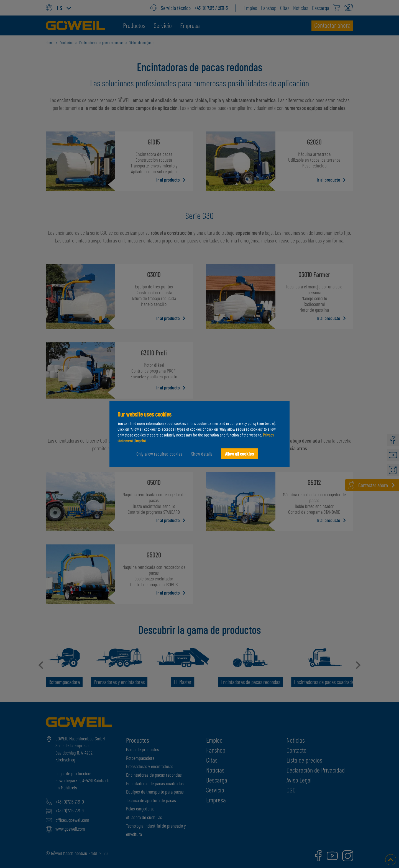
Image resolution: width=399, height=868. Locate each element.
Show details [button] (202, 454)
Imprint (141, 441)
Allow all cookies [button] (239, 454)
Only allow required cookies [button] (159, 454)
